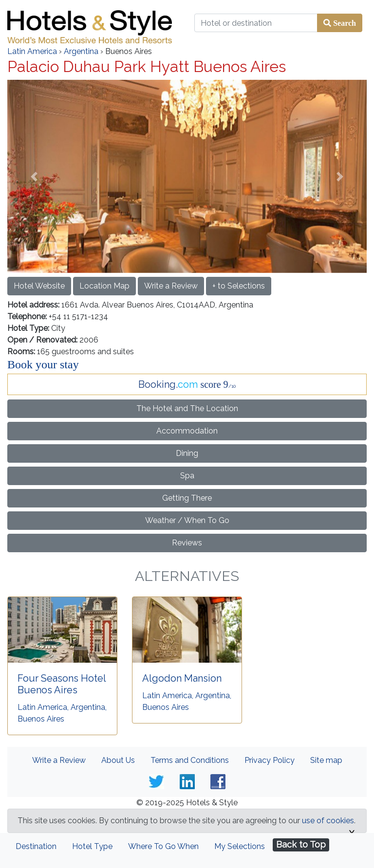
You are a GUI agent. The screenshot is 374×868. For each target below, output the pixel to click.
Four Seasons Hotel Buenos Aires (62, 684)
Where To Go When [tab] (163, 846)
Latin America (32, 51)
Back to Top (301, 844)
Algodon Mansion (182, 678)
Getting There (187, 498)
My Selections (240, 846)
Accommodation (187, 431)
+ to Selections (239, 286)
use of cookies (328, 821)
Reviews (187, 543)
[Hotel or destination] (256, 23)
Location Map (104, 286)
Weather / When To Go (187, 520)
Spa (187, 476)
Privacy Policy (270, 760)
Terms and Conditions (190, 760)
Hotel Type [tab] (92, 846)
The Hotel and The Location (187, 408)
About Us (118, 760)
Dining (187, 453)
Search (344, 23)
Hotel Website (39, 286)
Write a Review (171, 286)
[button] (34, 176)
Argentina (81, 51)
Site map (326, 760)
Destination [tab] (36, 846)
